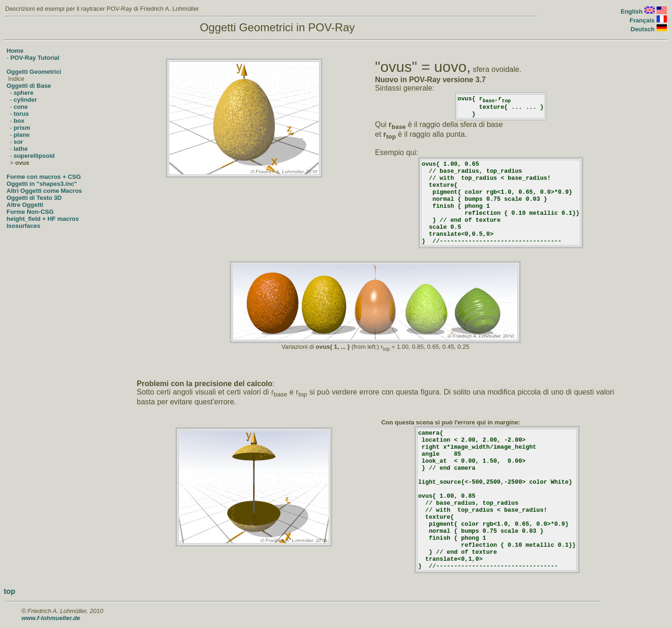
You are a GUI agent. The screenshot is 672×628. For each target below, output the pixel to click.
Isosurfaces (23, 226)
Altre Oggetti (25, 205)
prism (22, 128)
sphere (24, 93)
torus (21, 114)
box (19, 121)
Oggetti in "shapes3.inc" (42, 184)
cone (21, 107)
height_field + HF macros (43, 219)
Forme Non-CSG (30, 212)
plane (21, 135)
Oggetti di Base (29, 86)
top (10, 591)
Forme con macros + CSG (44, 177)
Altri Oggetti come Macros (44, 191)
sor (18, 142)
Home (15, 51)
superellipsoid (34, 156)
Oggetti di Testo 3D (34, 198)
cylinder (25, 100)
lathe (21, 149)
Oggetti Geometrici (34, 72)
